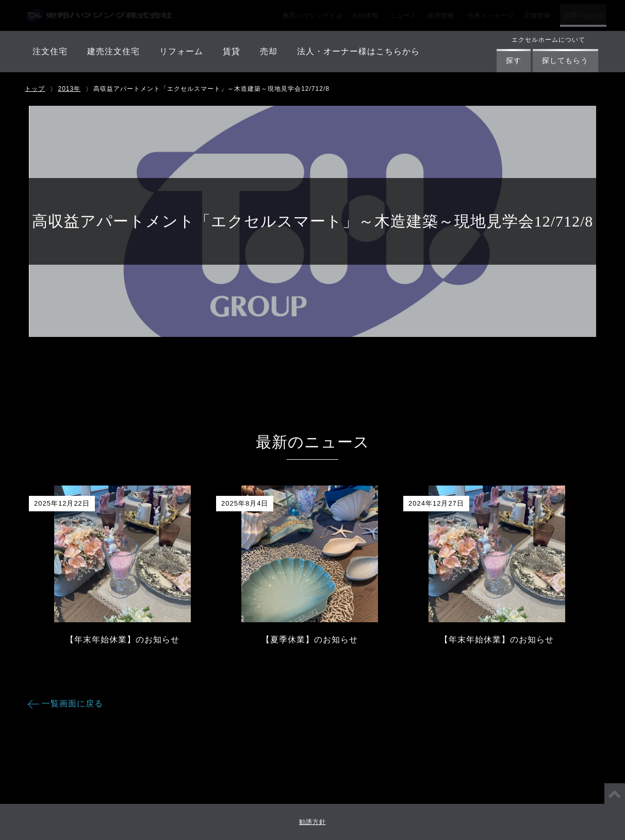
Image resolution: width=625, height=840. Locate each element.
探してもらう (565, 60)
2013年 (69, 89)
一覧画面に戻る (72, 704)
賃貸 (232, 51)
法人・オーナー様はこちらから (358, 51)
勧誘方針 (313, 822)
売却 (269, 51)
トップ (35, 89)
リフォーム (181, 51)
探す (514, 60)
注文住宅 (50, 51)
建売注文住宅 (113, 51)
